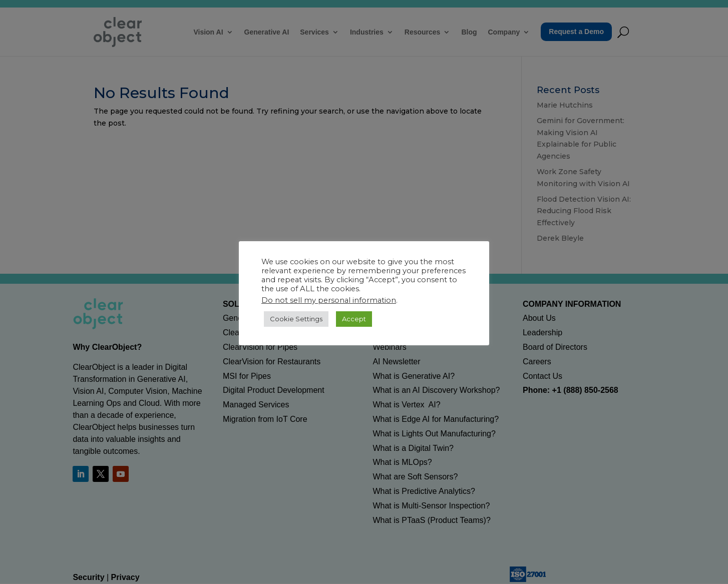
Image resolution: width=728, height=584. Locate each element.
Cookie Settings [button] (296, 319)
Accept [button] (354, 319)
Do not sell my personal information (329, 300)
